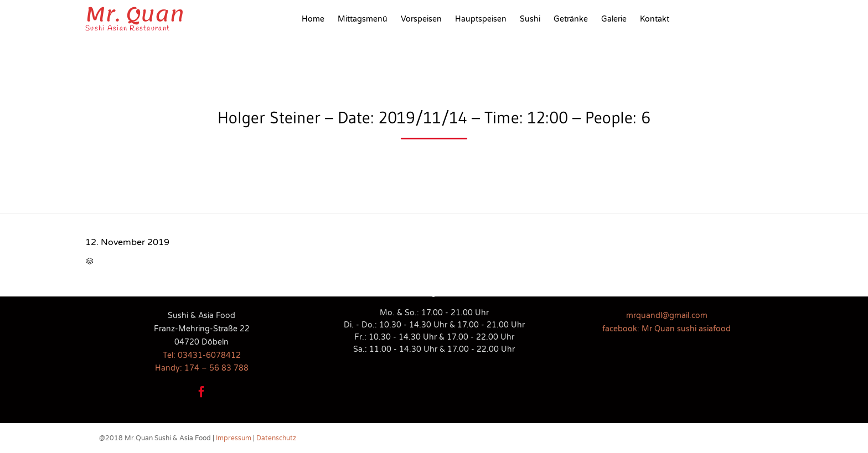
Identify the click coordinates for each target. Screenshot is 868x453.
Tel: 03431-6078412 (202, 355)
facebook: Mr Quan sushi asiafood (666, 329)
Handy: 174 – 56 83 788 (202, 368)
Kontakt (655, 19)
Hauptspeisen (481, 19)
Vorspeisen (421, 19)
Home (313, 19)
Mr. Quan (135, 14)
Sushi (530, 19)
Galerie (614, 19)
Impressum (234, 438)
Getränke (571, 19)
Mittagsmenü (363, 19)
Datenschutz (276, 438)
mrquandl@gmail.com (667, 316)
